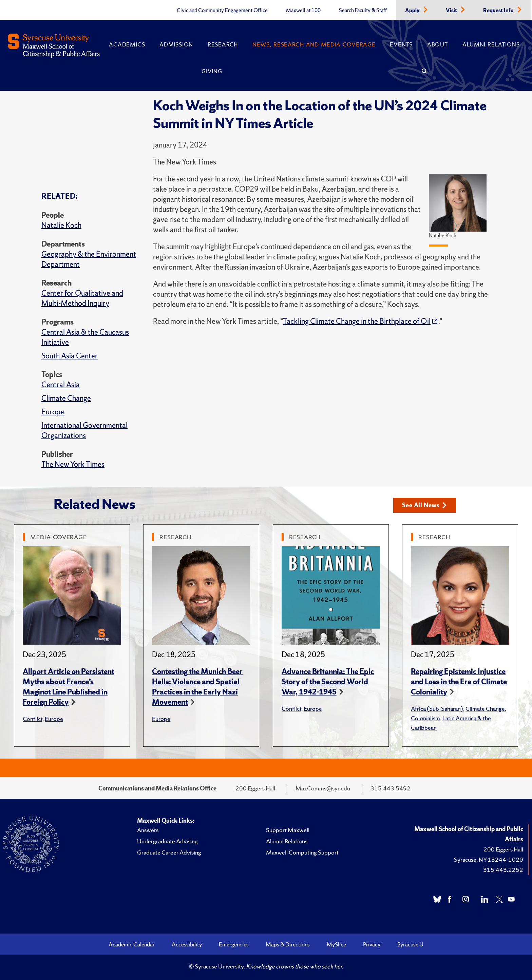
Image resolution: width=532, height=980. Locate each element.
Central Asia (61, 385)
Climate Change (66, 398)
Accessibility (187, 944)
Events (401, 44)
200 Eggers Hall (503, 849)
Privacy (372, 944)
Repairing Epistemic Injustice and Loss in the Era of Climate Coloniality (459, 682)
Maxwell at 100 (303, 11)
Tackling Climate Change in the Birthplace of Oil (357, 321)
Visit (452, 11)
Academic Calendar (132, 944)
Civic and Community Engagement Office (222, 11)
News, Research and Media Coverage (314, 44)
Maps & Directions (288, 944)
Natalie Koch (61, 225)
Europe (53, 412)
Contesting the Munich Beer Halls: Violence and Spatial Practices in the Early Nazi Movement (197, 687)
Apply (413, 11)
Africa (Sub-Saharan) (437, 709)
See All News (424, 505)
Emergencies (234, 944)
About (438, 44)
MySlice (336, 944)
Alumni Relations (491, 44)
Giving (212, 71)
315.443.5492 (391, 788)
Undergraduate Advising (167, 841)
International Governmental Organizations (84, 430)
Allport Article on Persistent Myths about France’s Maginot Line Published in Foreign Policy (69, 687)
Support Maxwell (288, 830)
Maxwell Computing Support (302, 852)
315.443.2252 (503, 870)
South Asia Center (70, 356)
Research (223, 44)
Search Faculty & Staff (363, 11)
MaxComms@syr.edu (323, 788)
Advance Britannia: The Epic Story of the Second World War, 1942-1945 (328, 682)
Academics (127, 44)
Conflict (33, 719)
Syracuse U (410, 944)
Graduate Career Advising (169, 852)
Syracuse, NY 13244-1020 (489, 859)
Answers (148, 830)
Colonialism (425, 718)
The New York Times (73, 464)
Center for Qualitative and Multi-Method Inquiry (82, 298)
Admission (176, 44)
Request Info (499, 11)
